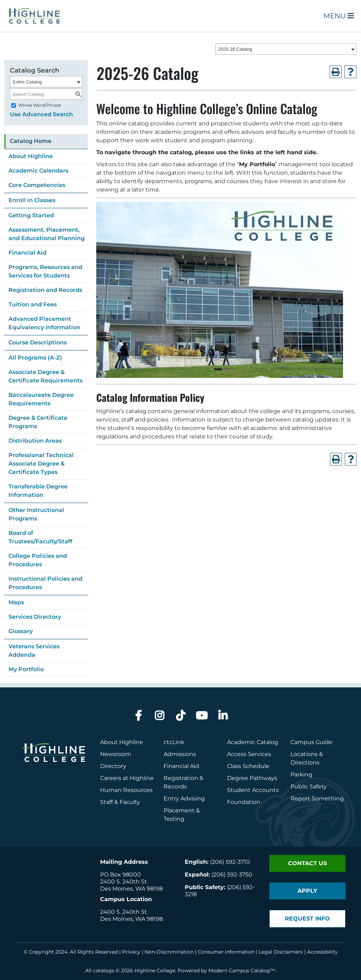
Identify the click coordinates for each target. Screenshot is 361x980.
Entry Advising (184, 798)
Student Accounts (253, 790)
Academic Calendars (38, 171)
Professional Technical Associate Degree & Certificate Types (41, 464)
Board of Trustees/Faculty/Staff (40, 537)
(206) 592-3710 (230, 862)
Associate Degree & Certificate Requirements (45, 376)
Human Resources (126, 790)
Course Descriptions (38, 342)
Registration (181, 778)
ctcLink (174, 742)
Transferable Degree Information (38, 491)
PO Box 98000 (121, 875)
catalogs (104, 970)
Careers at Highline (127, 778)
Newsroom (116, 754)
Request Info (307, 919)
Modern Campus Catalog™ (242, 970)
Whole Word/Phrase (40, 105)
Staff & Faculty (120, 802)
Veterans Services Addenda (34, 651)
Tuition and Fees (33, 304)
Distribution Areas (35, 441)
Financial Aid (27, 253)
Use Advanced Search (41, 114)
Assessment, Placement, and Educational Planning (47, 234)
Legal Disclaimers (281, 952)
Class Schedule (248, 766)
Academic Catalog (253, 742)
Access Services (249, 754)
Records (175, 787)
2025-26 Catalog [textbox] (235, 49)
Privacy (131, 952)
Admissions (180, 754)
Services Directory (35, 617)
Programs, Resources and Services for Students (45, 271)
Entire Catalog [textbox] (27, 82)
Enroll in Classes (32, 200)
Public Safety (309, 787)
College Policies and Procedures (38, 560)
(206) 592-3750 (232, 875)
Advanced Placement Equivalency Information (44, 323)
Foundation (244, 802)
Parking (301, 775)
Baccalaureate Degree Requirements (41, 399)
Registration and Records (45, 290)
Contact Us (307, 863)
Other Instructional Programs (36, 514)
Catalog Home (31, 141)
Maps (16, 602)
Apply (307, 891)
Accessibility (322, 952)
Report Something (317, 798)
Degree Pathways (252, 778)
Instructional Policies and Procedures (45, 583)
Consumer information (226, 952)
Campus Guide (311, 742)
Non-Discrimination (169, 952)
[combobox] (286, 49)
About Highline (31, 156)
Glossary (21, 631)
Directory (113, 766)
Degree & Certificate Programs (38, 422)
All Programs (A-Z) (35, 358)
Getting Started (31, 215)
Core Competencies (37, 185)
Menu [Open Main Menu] (339, 16)
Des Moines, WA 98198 (131, 889)
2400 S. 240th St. (124, 882)
